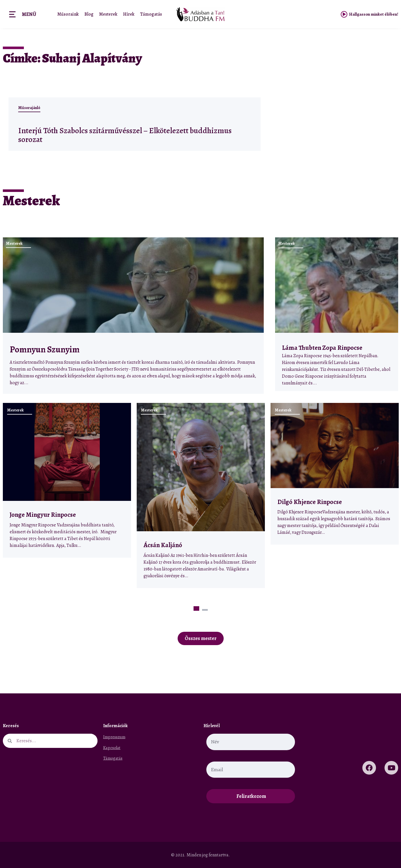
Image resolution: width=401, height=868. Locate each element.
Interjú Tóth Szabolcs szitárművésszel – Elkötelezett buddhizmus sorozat (113, 135)
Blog (89, 14)
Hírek (129, 14)
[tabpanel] (67, 480)
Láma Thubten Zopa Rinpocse (322, 348)
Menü (29, 14)
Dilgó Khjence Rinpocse (310, 502)
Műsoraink (68, 14)
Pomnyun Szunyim (45, 350)
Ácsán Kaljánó (163, 545)
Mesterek (108, 14)
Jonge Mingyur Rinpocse (43, 515)
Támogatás (151, 14)
